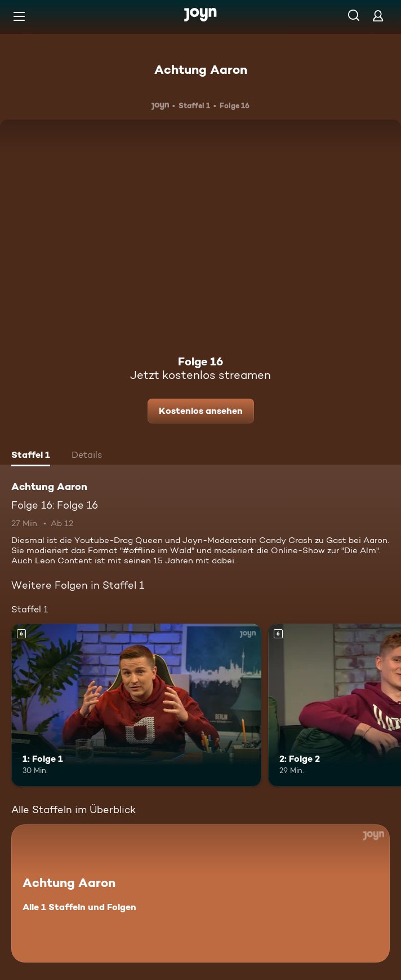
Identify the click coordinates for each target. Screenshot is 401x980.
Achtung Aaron (201, 69)
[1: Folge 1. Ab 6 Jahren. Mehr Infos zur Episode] (136, 705)
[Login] (378, 16)
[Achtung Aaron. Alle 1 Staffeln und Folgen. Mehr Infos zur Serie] (200, 893)
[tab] (31, 456)
